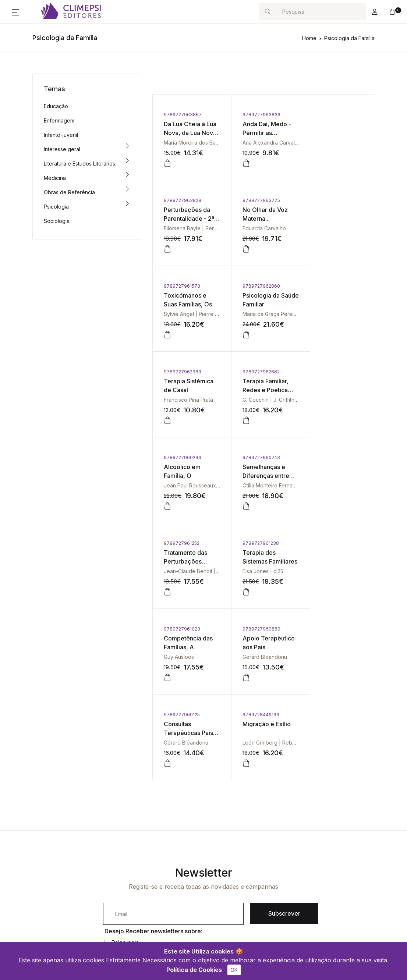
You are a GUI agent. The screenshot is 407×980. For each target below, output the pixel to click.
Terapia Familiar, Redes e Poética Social (261, 304)
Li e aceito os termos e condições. (158, 798)
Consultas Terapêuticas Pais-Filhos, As (332, 476)
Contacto (161, 855)
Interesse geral (62, 149)
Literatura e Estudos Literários (79, 164)
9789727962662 (256, 286)
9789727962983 (183, 286)
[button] (15, 12)
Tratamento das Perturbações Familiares (259, 390)
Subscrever (284, 742)
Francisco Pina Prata (188, 314)
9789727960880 (257, 457)
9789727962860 (330, 200)
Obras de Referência (69, 192)
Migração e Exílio (188, 553)
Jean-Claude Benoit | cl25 (269, 400)
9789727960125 (330, 457)
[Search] (321, 12)
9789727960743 (183, 372)
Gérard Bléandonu (260, 485)
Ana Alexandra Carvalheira (270, 143)
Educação (56, 106)
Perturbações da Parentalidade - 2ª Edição (337, 133)
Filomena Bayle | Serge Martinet (351, 143)
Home (309, 38)
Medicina (55, 178)
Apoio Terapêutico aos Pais (260, 476)
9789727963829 (330, 115)
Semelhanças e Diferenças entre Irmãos (187, 390)
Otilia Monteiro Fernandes (195, 400)
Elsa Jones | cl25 (332, 400)
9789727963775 (183, 200)
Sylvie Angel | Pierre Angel (270, 228)
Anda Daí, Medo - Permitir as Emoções (262, 133)
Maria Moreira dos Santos (195, 143)
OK (234, 970)
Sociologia (57, 221)
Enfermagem (59, 120)
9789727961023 (182, 457)
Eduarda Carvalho (185, 228)
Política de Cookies (194, 970)
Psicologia (56, 207)
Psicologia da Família (349, 38)
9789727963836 (257, 115)
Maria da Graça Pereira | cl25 (347, 228)
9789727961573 (256, 200)
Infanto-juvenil (61, 135)
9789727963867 (183, 115)
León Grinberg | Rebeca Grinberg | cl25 (212, 571)
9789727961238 (330, 372)
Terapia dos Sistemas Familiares (328, 390)
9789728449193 (182, 543)
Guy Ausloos (179, 485)
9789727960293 (330, 286)
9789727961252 (256, 372)
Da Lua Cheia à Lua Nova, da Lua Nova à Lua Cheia (188, 133)
